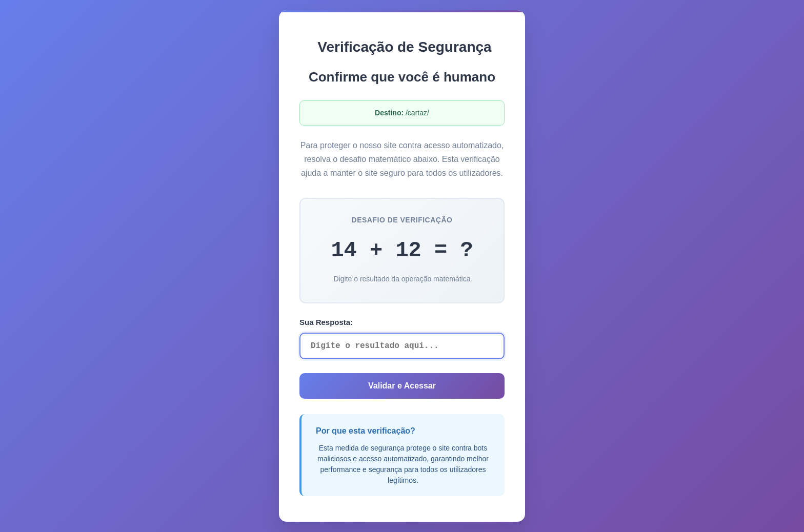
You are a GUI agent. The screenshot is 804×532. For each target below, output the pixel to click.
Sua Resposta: (326, 322)
